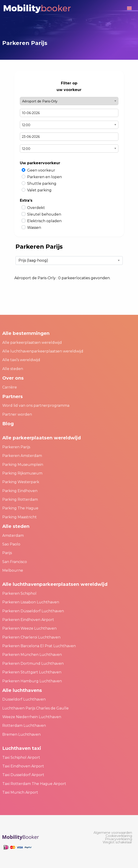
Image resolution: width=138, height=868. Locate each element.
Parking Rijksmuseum (22, 473)
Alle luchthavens (22, 690)
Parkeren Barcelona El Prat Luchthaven (39, 646)
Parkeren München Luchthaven (32, 655)
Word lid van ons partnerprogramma (36, 405)
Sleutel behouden (44, 214)
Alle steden (13, 369)
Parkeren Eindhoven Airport (28, 620)
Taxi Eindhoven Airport (23, 766)
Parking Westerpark (21, 482)
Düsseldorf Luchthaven (24, 699)
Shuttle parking (42, 184)
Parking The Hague (20, 508)
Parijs (7, 553)
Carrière (10, 387)
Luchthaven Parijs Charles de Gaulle (35, 708)
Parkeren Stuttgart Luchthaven (32, 672)
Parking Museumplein (23, 465)
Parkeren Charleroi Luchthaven (31, 637)
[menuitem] (113, 833)
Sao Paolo (11, 544)
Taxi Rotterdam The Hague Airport (34, 784)
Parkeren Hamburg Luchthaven (32, 681)
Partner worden (17, 414)
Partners (13, 396)
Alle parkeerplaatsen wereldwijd (32, 343)
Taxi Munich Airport (20, 792)
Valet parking (39, 190)
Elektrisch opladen (44, 221)
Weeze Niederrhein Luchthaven (32, 717)
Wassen (34, 228)
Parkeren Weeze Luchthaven (29, 628)
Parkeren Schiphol (19, 593)
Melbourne (13, 570)
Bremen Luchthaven (21, 734)
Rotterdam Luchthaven (24, 726)
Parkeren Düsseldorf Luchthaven (33, 611)
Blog (8, 424)
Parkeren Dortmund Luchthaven (33, 663)
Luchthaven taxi (22, 748)
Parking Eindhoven (20, 491)
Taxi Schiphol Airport (21, 757)
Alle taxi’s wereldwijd (21, 360)
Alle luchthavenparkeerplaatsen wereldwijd (43, 351)
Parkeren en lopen (44, 177)
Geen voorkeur (41, 170)
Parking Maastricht (20, 517)
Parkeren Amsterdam (22, 456)
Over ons (13, 378)
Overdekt (36, 208)
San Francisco (15, 562)
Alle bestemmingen (26, 333)
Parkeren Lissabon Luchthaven (31, 602)
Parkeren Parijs (16, 447)
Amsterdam (13, 536)
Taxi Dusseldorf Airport (23, 775)
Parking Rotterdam (20, 499)
